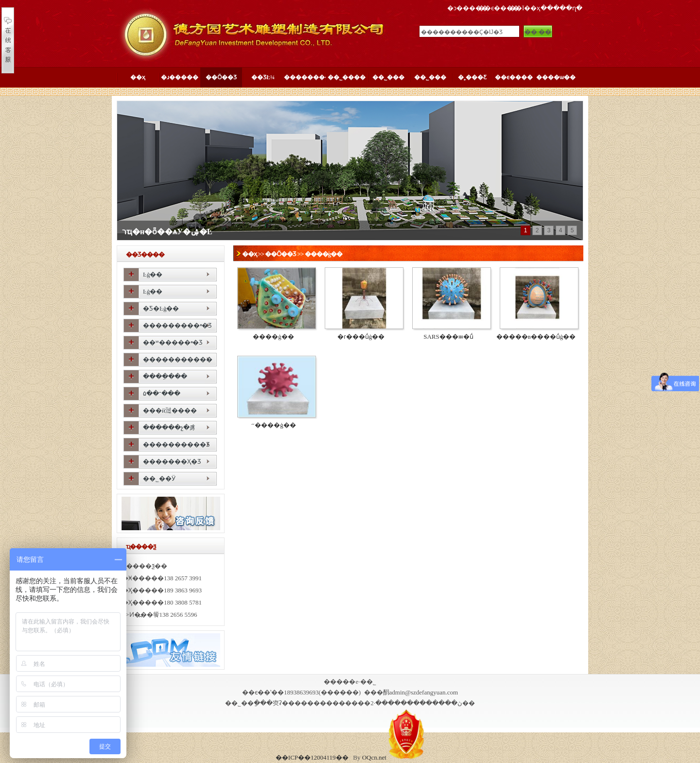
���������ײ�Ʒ (177, 325)
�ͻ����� (468, 8)
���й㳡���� (170, 410)
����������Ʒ (176, 444)
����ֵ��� (165, 376)
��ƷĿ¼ (263, 77)
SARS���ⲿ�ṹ (448, 337)
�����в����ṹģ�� (536, 337)
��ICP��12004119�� (312, 757)
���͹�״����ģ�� (273, 425)
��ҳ (138, 77)
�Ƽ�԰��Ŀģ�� (161, 308)
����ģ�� (324, 254)
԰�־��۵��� (162, 393)
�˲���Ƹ (472, 77)
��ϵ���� (499, 8)
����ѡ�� (556, 77)
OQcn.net (374, 757)
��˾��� (388, 77)
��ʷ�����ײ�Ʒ (173, 342)
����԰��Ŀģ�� (153, 274)
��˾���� (347, 77)
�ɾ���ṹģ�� (361, 337)
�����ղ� (561, 8)
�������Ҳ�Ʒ (172, 461)
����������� (178, 359)
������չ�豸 (169, 427)
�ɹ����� (180, 77)
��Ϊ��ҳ (525, 8)
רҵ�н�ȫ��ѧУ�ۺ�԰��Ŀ (167, 232)
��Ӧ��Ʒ (221, 77)
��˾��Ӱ (159, 478)
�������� (305, 77)
